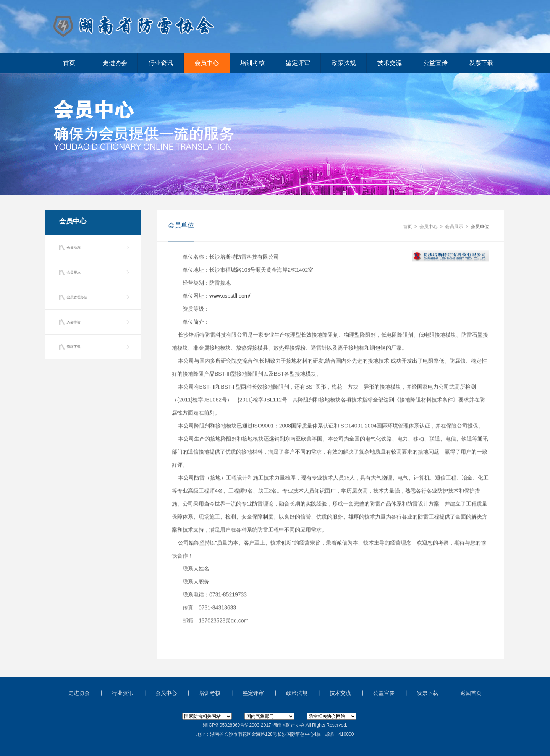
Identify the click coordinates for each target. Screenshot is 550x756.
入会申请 (72, 322)
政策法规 (344, 63)
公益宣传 (435, 63)
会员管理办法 (76, 297)
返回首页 (471, 693)
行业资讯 (161, 63)
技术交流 (390, 63)
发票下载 (481, 63)
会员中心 (207, 63)
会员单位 (480, 227)
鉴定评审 (298, 63)
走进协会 (115, 63)
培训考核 (252, 63)
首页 (69, 63)
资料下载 (72, 347)
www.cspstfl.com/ (230, 296)
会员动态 (72, 248)
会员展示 (72, 272)
